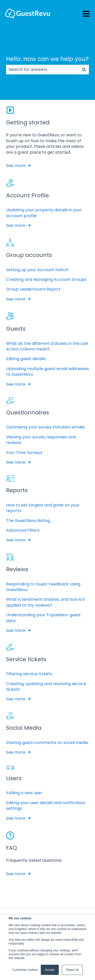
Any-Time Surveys (24, 453)
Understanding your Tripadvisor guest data (43, 618)
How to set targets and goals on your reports (43, 508)
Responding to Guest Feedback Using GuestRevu (43, 587)
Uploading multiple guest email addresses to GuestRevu (48, 371)
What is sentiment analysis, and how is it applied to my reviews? (46, 602)
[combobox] (43, 70)
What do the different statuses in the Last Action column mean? (47, 346)
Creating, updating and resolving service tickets (46, 687)
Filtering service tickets (29, 674)
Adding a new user (24, 793)
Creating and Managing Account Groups (46, 279)
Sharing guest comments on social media (47, 743)
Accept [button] (50, 970)
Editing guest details (26, 359)
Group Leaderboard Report (33, 289)
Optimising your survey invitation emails (45, 427)
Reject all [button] (72, 970)
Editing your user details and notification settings (46, 806)
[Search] (84, 70)
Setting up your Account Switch (37, 270)
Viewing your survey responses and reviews (41, 440)
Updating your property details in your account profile (44, 213)
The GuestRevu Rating (28, 521)
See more (16, 166)
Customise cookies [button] (25, 970)
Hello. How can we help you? (47, 59)
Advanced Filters (23, 530)
